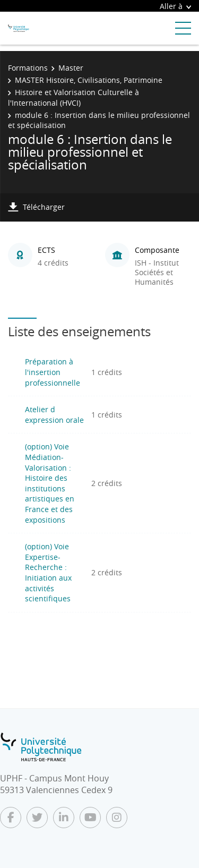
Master (71, 68)
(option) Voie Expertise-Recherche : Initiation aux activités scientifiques (48, 572)
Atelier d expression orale (54, 415)
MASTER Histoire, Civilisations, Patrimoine (89, 80)
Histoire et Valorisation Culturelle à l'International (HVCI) (73, 97)
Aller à (175, 6)
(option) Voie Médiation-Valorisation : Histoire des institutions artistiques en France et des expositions (50, 483)
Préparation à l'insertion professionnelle (53, 372)
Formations (28, 68)
